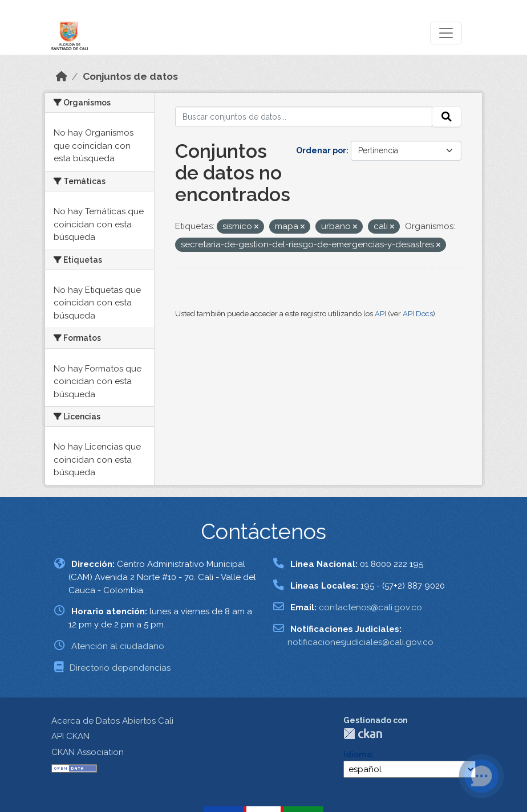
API (380, 314)
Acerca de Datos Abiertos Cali (112, 721)
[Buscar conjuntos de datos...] (304, 117)
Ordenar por (321, 150)
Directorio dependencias (120, 668)
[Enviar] (447, 117)
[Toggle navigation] (446, 33)
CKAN (363, 734)
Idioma (358, 754)
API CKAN (70, 736)
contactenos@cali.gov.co (370, 607)
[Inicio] (62, 76)
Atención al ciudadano (118, 646)
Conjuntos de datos (130, 76)
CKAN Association (88, 752)
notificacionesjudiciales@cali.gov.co (360, 642)
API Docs (418, 314)
